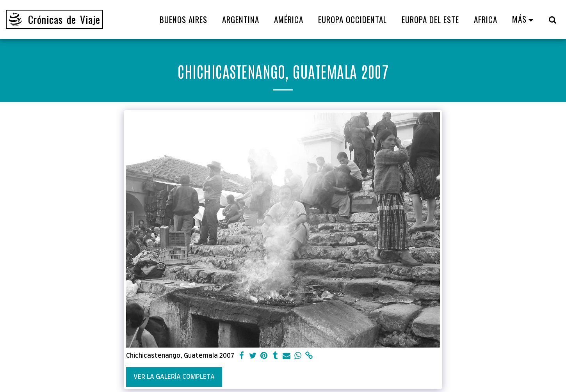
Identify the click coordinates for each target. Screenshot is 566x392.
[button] (553, 20)
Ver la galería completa (174, 377)
